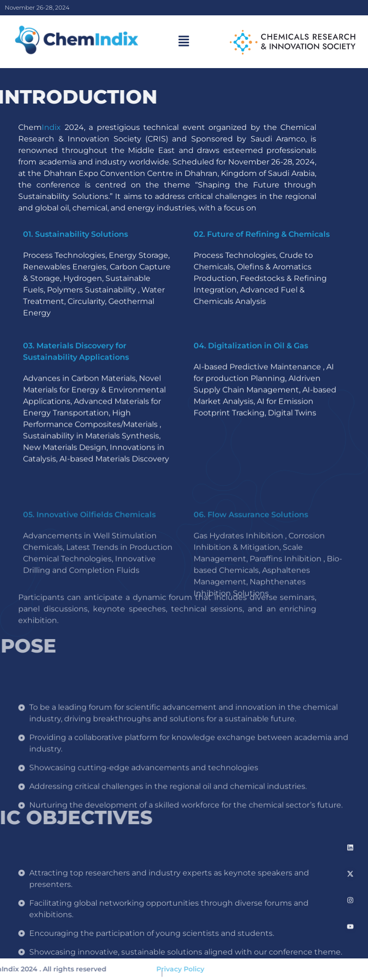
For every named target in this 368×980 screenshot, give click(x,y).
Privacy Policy (163, 969)
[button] (184, 42)
